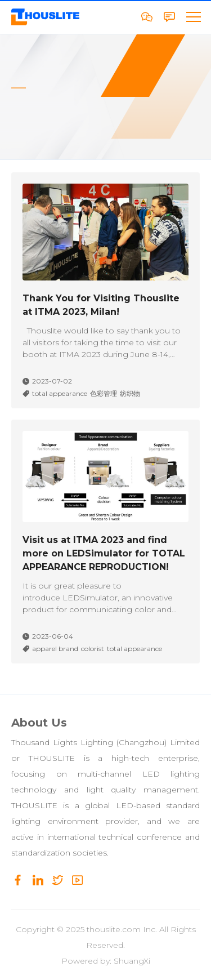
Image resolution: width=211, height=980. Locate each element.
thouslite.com (114, 929)
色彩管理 (104, 394)
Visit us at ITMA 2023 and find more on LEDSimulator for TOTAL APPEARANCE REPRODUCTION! (104, 553)
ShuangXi (132, 961)
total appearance (60, 394)
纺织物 (130, 394)
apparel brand (55, 649)
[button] (193, 17)
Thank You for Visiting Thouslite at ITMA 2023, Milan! (101, 305)
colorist (93, 649)
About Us (39, 723)
